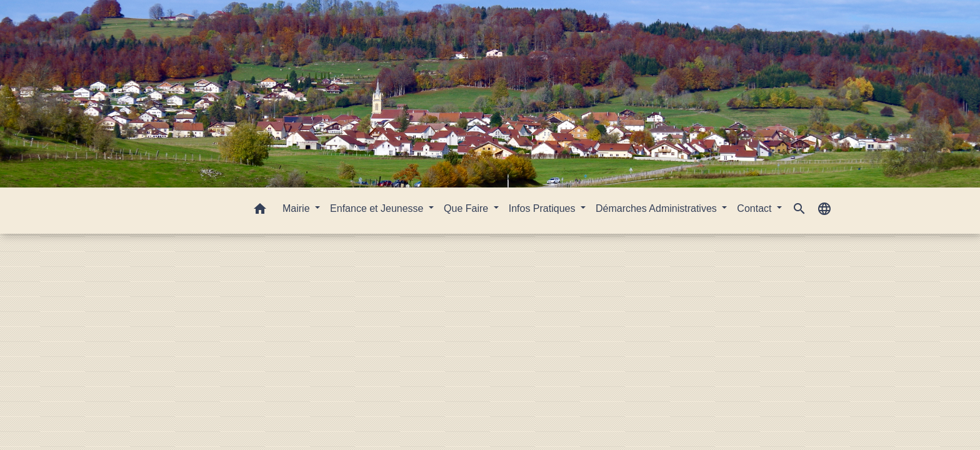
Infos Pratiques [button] (543, 208)
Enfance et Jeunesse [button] (378, 208)
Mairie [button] (297, 208)
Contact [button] (756, 208)
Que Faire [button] (467, 208)
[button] (260, 211)
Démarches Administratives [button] (657, 208)
